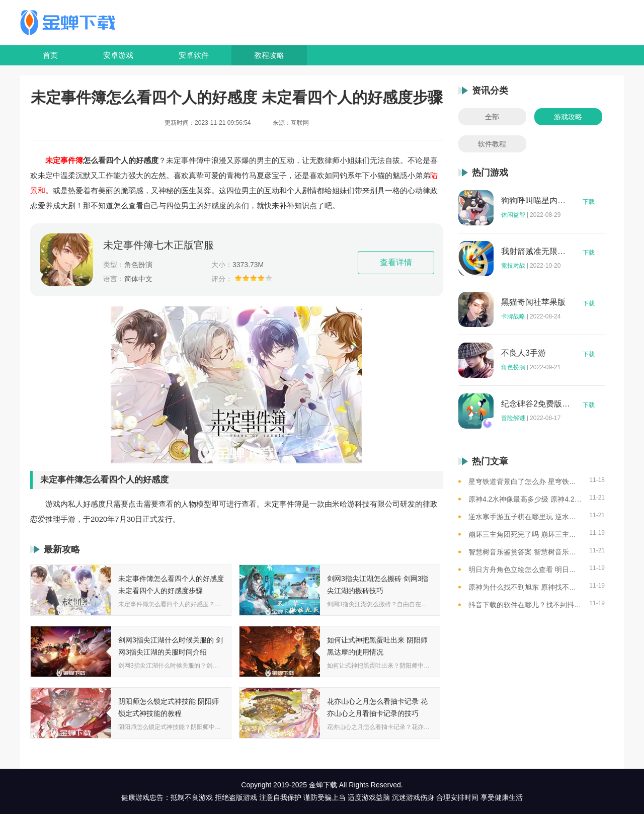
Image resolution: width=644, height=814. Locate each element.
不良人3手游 (524, 353)
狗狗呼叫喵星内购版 (536, 201)
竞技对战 (513, 266)
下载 (589, 202)
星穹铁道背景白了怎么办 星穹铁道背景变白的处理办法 (525, 481)
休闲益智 (513, 215)
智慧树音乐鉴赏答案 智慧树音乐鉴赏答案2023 (525, 552)
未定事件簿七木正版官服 (158, 245)
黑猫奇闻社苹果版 (533, 302)
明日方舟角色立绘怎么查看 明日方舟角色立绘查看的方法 (525, 569)
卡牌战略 (513, 316)
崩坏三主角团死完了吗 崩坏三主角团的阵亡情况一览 (525, 534)
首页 (50, 55)
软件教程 (492, 144)
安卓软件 (194, 55)
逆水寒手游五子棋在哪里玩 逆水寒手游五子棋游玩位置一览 (525, 517)
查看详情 (396, 262)
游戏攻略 (568, 117)
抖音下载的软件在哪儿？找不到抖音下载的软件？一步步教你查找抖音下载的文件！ (525, 605)
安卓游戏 (118, 55)
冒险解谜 (513, 418)
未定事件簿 (64, 160)
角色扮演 (513, 367)
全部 (492, 117)
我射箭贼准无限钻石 (536, 252)
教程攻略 (269, 55)
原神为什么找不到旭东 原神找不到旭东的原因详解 (525, 587)
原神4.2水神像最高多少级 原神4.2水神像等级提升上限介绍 (525, 499)
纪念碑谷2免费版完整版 (536, 404)
